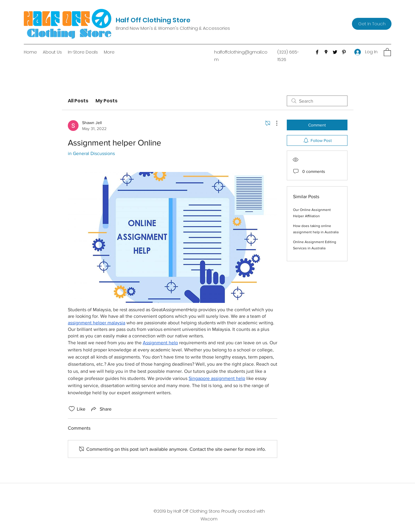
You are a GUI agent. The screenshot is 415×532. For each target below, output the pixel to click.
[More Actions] (274, 123)
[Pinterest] (344, 52)
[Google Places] (326, 52)
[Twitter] (335, 52)
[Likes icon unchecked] (72, 409)
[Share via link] (101, 409)
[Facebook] (317, 52)
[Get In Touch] (372, 24)
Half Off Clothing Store (153, 20)
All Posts (78, 101)
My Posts (107, 101)
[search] (317, 101)
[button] (387, 52)
